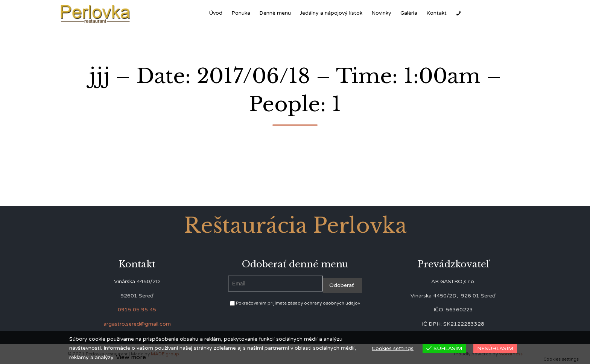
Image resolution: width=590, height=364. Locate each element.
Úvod (216, 13)
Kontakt (436, 13)
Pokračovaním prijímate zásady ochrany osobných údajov (295, 303)
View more (131, 357)
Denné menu (275, 13)
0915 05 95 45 (137, 310)
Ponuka (241, 13)
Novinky (381, 13)
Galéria (409, 13)
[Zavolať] (458, 13)
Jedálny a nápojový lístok (331, 13)
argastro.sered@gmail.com (137, 324)
